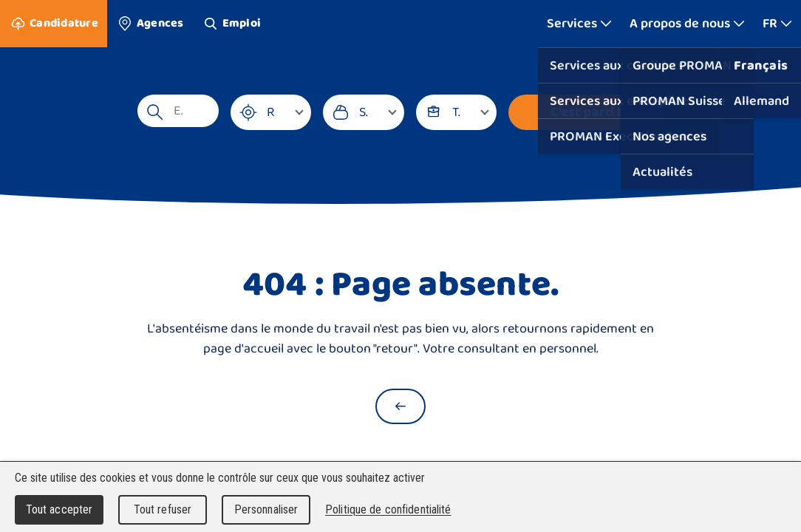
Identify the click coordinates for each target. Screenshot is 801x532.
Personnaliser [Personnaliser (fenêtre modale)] (266, 509)
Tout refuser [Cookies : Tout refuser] (163, 509)
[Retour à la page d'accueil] (400, 406)
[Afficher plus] (579, 24)
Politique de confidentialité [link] (388, 509)
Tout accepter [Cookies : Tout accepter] (59, 509)
